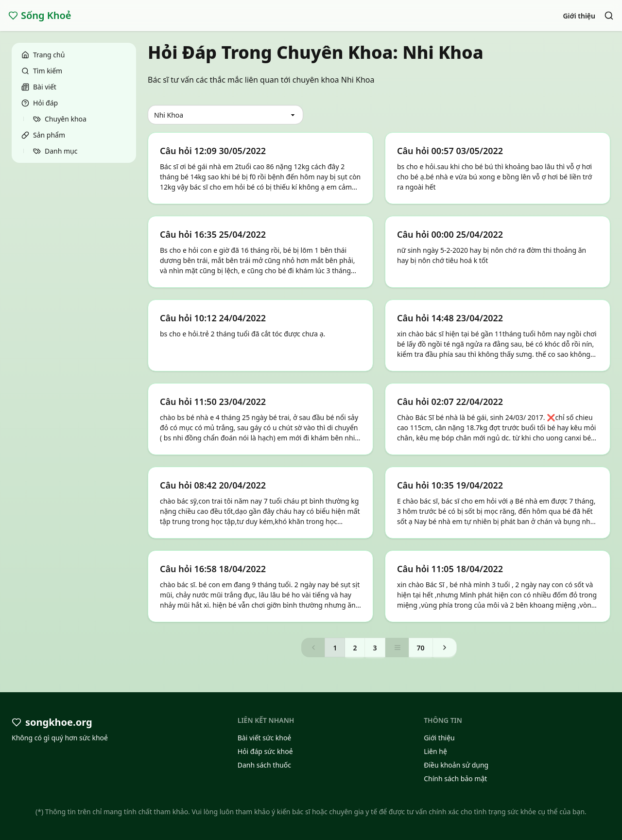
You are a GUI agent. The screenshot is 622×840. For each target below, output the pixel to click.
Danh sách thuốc (264, 765)
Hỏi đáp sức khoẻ (265, 751)
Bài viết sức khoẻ (265, 738)
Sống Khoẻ (40, 15)
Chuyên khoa (60, 119)
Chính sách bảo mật (455, 779)
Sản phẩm (43, 135)
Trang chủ (43, 55)
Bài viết (39, 87)
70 (421, 648)
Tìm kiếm (42, 71)
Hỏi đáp (40, 103)
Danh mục (55, 151)
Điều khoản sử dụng (456, 765)
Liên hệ (435, 751)
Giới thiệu (579, 16)
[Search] (609, 16)
